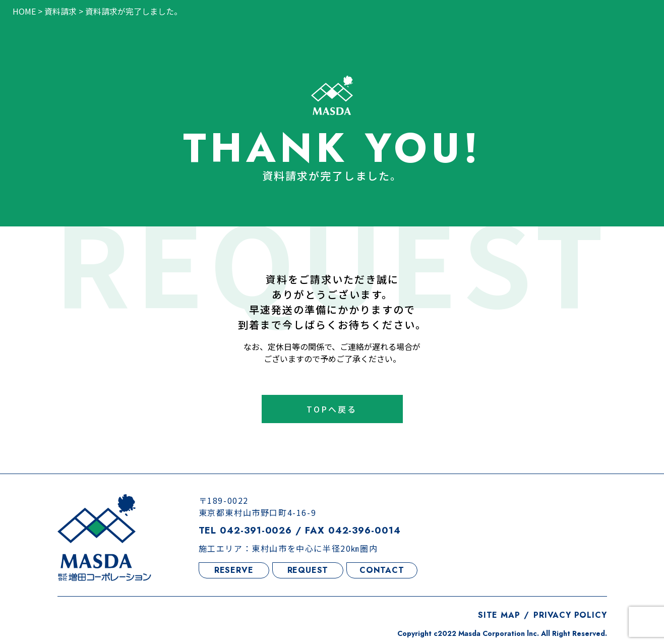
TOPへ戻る (332, 409)
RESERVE (234, 570)
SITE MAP (499, 615)
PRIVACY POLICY (570, 615)
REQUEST (308, 570)
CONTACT (382, 570)
